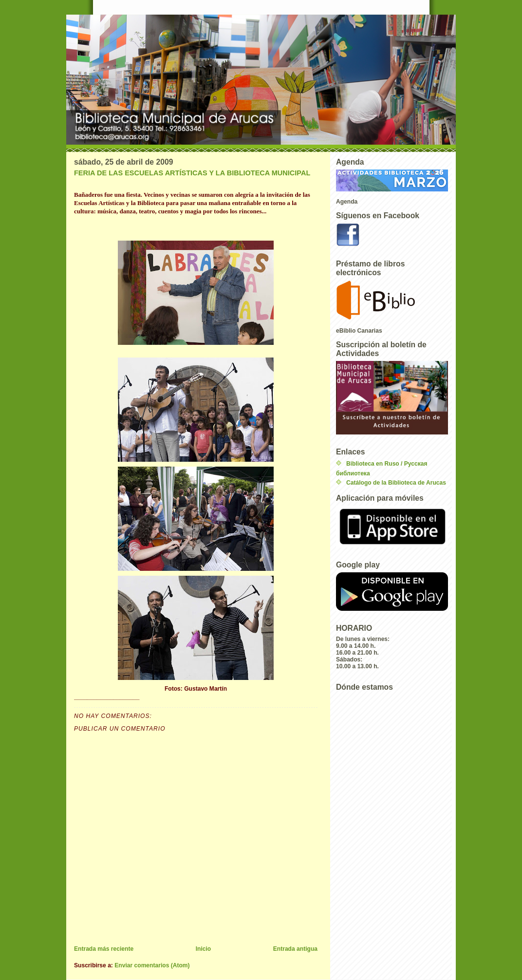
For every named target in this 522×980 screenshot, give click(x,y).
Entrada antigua (295, 949)
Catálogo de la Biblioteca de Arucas (396, 483)
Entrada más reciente (104, 949)
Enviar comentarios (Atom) (152, 965)
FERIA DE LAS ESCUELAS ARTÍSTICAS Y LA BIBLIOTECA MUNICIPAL (192, 173)
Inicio (204, 949)
